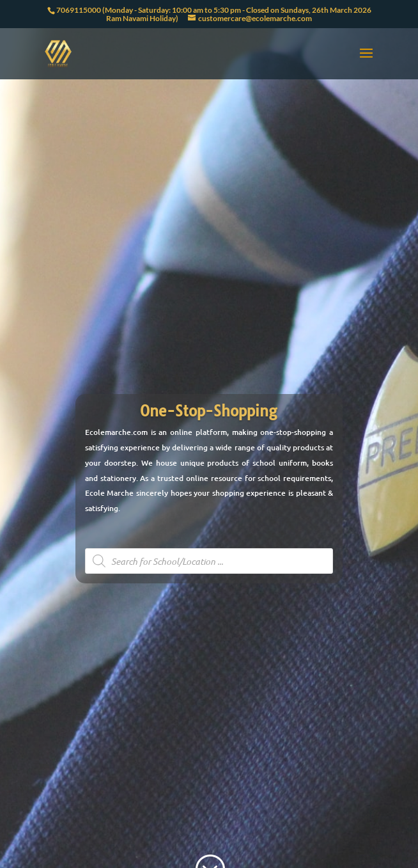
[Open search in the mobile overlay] (209, 561)
